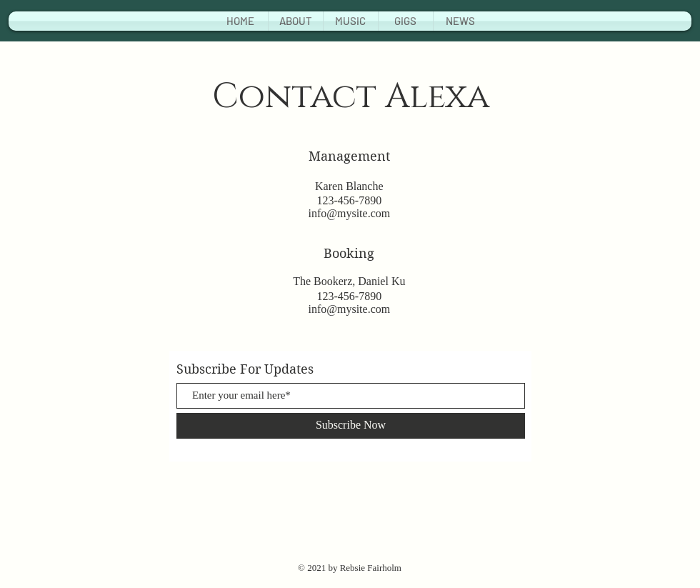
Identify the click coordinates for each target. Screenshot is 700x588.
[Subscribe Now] (351, 426)
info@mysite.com (349, 213)
